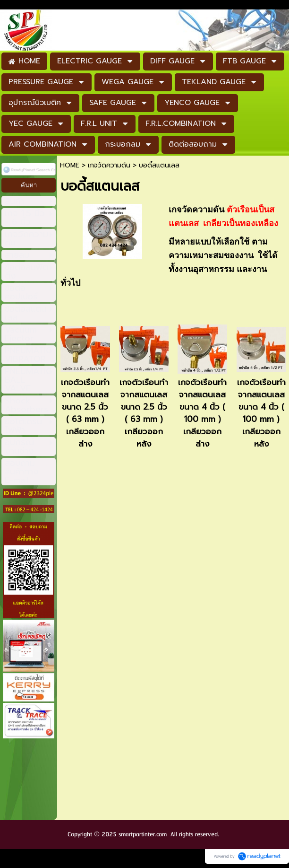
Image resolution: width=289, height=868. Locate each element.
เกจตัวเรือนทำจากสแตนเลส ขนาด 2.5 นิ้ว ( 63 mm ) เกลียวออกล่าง (85, 413)
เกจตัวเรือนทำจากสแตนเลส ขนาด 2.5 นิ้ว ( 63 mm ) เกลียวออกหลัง (144, 413)
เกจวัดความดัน (109, 165)
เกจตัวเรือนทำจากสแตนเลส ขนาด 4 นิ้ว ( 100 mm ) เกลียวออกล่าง (202, 413)
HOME (70, 165)
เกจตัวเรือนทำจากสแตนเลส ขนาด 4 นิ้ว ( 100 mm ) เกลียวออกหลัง (261, 413)
